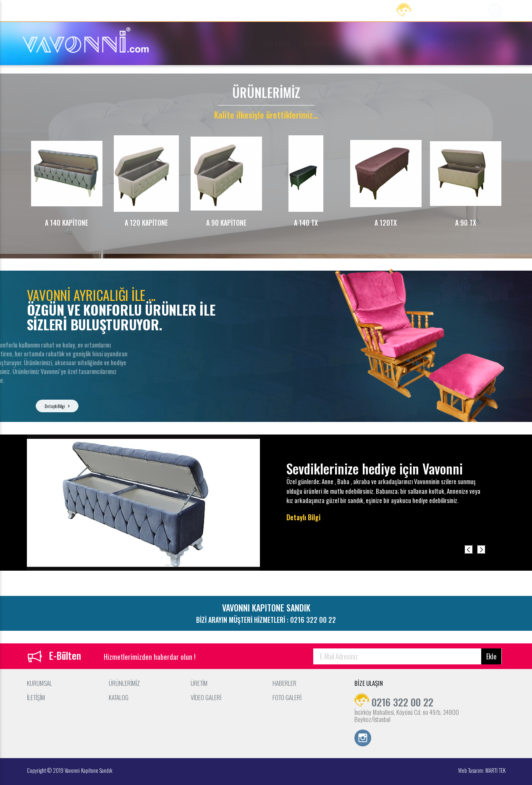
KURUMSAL (318, 44)
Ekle (491, 656)
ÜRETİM (405, 44)
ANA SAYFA (276, 44)
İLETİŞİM (488, 44)
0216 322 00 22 (436, 12)
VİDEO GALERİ (446, 44)
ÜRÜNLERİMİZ (364, 44)
